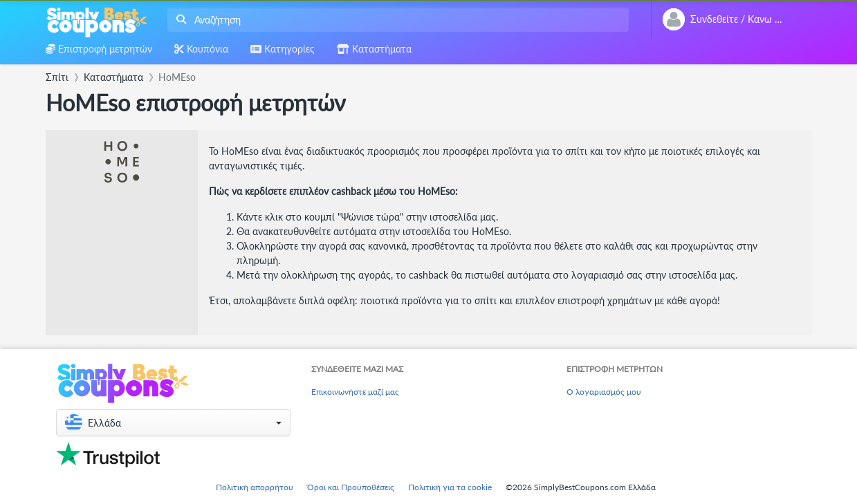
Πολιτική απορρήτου (255, 487)
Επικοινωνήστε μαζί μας (355, 392)
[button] (173, 423)
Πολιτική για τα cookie (450, 487)
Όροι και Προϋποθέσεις (351, 487)
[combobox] (395, 20)
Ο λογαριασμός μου (604, 392)
